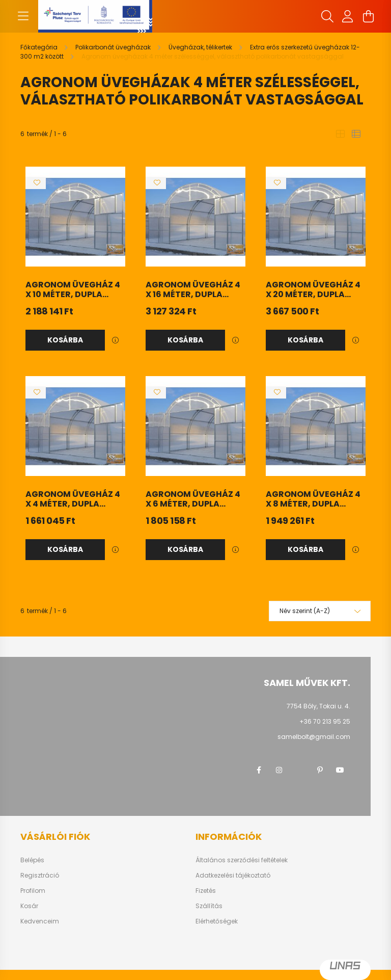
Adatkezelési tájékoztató (233, 876)
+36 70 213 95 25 (325, 721)
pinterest (320, 770)
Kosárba (65, 340)
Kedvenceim (40, 921)
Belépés (32, 860)
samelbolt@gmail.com (314, 737)
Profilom (33, 891)
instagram (279, 770)
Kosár (29, 906)
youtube (340, 770)
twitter (299, 770)
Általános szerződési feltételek (242, 860)
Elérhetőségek (217, 921)
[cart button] (368, 16)
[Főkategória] (40, 47)
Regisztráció (40, 876)
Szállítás (209, 906)
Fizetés (206, 891)
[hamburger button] (23, 16)
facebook (259, 770)
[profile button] (348, 16)
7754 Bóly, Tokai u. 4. (318, 706)
